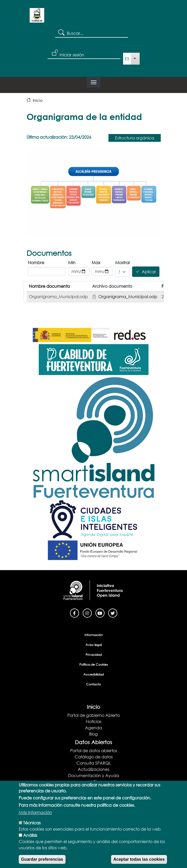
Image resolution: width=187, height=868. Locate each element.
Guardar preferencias (42, 860)
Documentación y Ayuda (94, 775)
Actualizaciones (93, 769)
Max (96, 262)
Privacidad (94, 655)
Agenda (93, 728)
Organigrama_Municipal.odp (128, 296)
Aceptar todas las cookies (139, 860)
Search (61, 32)
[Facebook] (75, 613)
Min (72, 262)
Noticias (94, 721)
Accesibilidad (94, 674)
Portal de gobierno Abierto (94, 715)
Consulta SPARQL (94, 763)
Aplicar (149, 272)
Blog (93, 734)
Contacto (93, 684)
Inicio (38, 100)
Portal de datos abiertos (94, 750)
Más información (35, 813)
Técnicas (32, 824)
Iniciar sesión (72, 55)
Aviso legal (94, 645)
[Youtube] (100, 613)
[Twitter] (113, 613)
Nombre (36, 262)
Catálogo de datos (94, 757)
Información (94, 635)
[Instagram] (87, 613)
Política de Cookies (94, 665)
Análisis (30, 836)
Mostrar (122, 262)
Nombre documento (49, 286)
